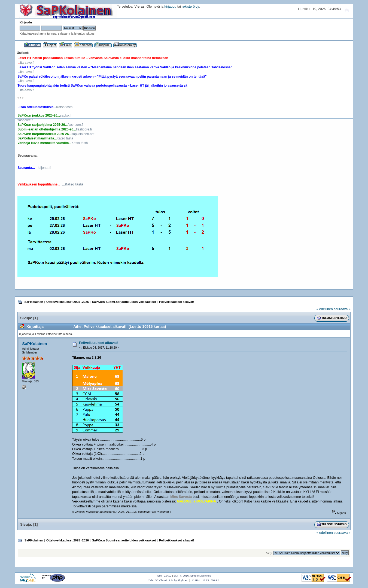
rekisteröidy (190, 7)
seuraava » (342, 309)
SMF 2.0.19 (164, 576)
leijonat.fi (44, 168)
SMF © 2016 (181, 576)
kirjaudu (171, 7)
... (73, 184)
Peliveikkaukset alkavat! (98, 343)
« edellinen (324, 309)
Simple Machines (201, 576)
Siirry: (269, 553)
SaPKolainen (35, 344)
